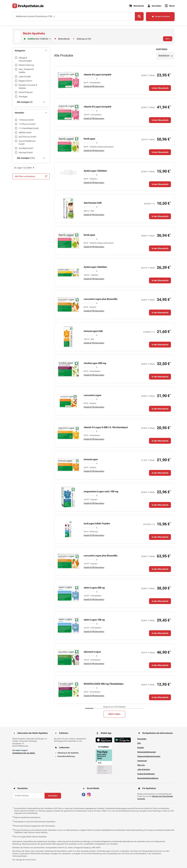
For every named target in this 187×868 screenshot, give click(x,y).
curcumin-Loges (92, 395)
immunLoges (91, 459)
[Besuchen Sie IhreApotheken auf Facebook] (84, 794)
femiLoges (89, 139)
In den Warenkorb (160, 88)
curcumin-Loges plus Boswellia (101, 299)
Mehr (168, 39)
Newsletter (142, 739)
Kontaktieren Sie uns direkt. (24, 753)
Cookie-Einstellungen (146, 774)
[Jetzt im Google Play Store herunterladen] (123, 740)
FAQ (139, 743)
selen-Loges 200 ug (94, 588)
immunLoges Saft (93, 331)
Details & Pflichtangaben (94, 86)
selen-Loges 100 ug (94, 620)
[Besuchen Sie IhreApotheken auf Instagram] (89, 794)
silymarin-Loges (92, 652)
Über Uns (141, 765)
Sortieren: (162, 49)
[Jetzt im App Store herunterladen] (104, 740)
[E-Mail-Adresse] (28, 796)
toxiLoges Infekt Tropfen (97, 523)
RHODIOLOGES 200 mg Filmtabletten (104, 684)
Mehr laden (114, 714)
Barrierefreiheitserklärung (148, 778)
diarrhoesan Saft (93, 203)
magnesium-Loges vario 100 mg (101, 491)
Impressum (142, 761)
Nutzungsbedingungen (147, 752)
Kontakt (141, 748)
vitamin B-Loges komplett (97, 75)
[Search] (139, 16)
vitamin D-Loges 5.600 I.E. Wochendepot (106, 427)
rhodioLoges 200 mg (95, 363)
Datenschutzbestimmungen (149, 756)
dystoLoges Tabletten (95, 171)
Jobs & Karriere (144, 769)
